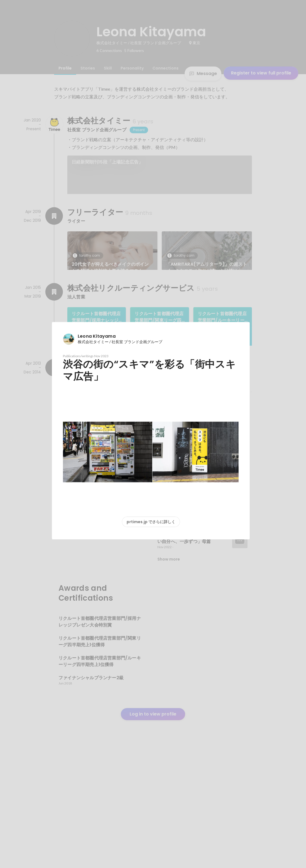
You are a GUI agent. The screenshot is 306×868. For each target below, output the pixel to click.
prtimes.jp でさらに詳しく (151, 522)
